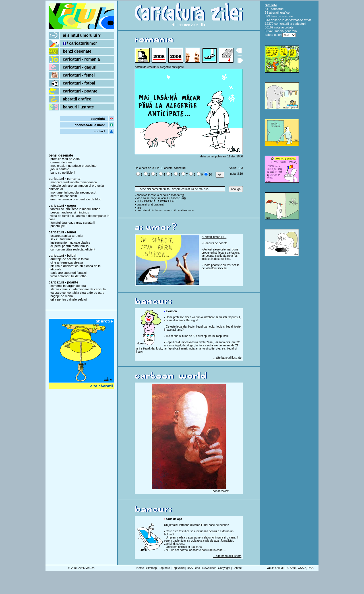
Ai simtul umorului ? (214, 237)
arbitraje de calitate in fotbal (70, 259)
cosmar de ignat (61, 162)
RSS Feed (193, 568)
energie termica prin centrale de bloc (76, 199)
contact (99, 131)
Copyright (224, 568)
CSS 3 (302, 568)
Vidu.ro (90, 568)
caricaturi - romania (81, 59)
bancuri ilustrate (78, 107)
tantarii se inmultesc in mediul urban (75, 209)
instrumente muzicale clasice (70, 242)
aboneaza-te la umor (90, 125)
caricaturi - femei (79, 75)
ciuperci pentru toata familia (70, 246)
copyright (98, 119)
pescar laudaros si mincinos (70, 212)
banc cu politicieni (63, 172)
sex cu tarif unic (61, 239)
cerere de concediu (64, 196)
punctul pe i (58, 226)
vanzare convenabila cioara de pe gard (77, 293)
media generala (286, 31)
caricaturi (277, 9)
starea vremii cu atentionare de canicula (78, 289)
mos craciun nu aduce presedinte (73, 166)
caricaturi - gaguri (80, 67)
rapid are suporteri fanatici (68, 273)
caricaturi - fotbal (79, 83)
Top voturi (178, 568)
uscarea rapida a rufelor (67, 236)
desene (276, 20)
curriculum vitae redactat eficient (73, 249)
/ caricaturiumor (80, 43)
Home (140, 568)
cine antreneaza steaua (67, 262)
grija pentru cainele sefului (69, 299)
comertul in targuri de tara (68, 286)
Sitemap (152, 568)
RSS (311, 568)
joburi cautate (60, 169)
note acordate (284, 27)
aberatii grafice (77, 99)
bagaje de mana (62, 296)
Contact (237, 568)
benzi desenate (77, 51)
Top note (164, 568)
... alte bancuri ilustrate (227, 358)
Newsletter (209, 568)
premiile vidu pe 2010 (65, 159)
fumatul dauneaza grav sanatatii (73, 223)
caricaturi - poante (80, 91)
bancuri (276, 16)
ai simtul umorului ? (82, 35)
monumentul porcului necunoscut (73, 192)
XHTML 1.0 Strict (286, 568)
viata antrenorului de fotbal (69, 276)
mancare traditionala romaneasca (74, 182)
